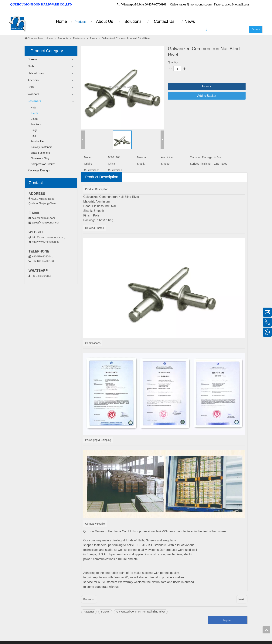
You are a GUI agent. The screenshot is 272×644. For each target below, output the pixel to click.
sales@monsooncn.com (195, 4)
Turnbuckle (37, 141)
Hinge (34, 130)
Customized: (91, 170)
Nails (31, 66)
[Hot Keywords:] (256, 29)
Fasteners (34, 101)
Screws (32, 59)
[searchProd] (229, 29)
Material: (142, 157)
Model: (88, 157)
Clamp (34, 119)
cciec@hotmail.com (43, 218)
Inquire (207, 86)
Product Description (102, 177)
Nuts (33, 107)
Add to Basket (207, 96)
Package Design (39, 170)
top (266, 630)
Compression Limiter (43, 164)
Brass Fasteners (40, 153)
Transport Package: (202, 157)
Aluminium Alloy (40, 158)
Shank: (141, 164)
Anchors (33, 80)
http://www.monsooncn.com (48, 237)
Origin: (88, 164)
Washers (34, 94)
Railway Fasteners (41, 147)
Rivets (34, 113)
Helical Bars (36, 73)
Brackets (36, 124)
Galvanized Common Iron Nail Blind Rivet (141, 612)
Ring (33, 136)
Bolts (31, 87)
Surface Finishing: (201, 164)
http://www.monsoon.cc (44, 242)
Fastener (89, 612)
